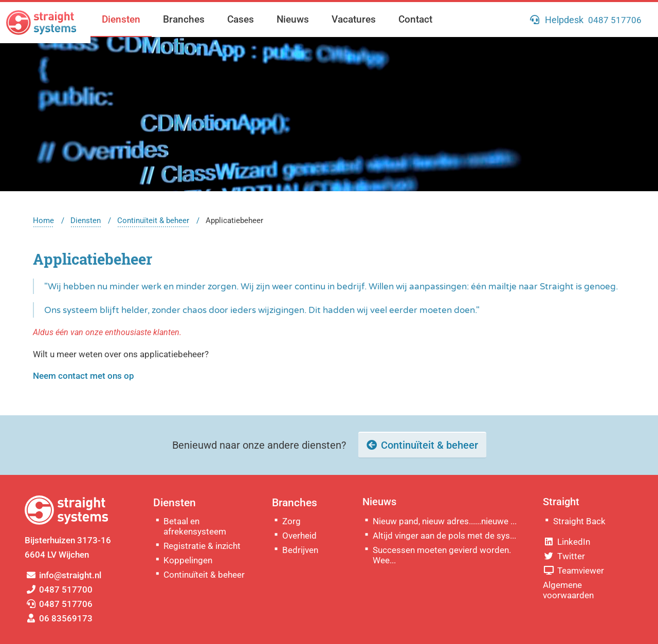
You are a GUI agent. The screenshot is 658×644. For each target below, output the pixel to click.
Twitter (564, 556)
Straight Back (579, 521)
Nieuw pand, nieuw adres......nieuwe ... (445, 521)
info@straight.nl (63, 575)
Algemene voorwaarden (568, 590)
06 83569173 (59, 618)
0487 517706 (59, 604)
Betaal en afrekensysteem (195, 526)
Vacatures (354, 19)
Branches (184, 19)
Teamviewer (573, 571)
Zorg (291, 521)
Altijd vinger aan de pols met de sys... (444, 536)
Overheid (299, 536)
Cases (241, 19)
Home (43, 220)
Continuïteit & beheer (153, 220)
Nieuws (293, 19)
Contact (415, 19)
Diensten (121, 19)
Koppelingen (188, 560)
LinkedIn (566, 542)
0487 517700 (59, 590)
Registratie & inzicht (202, 546)
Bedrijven (300, 550)
